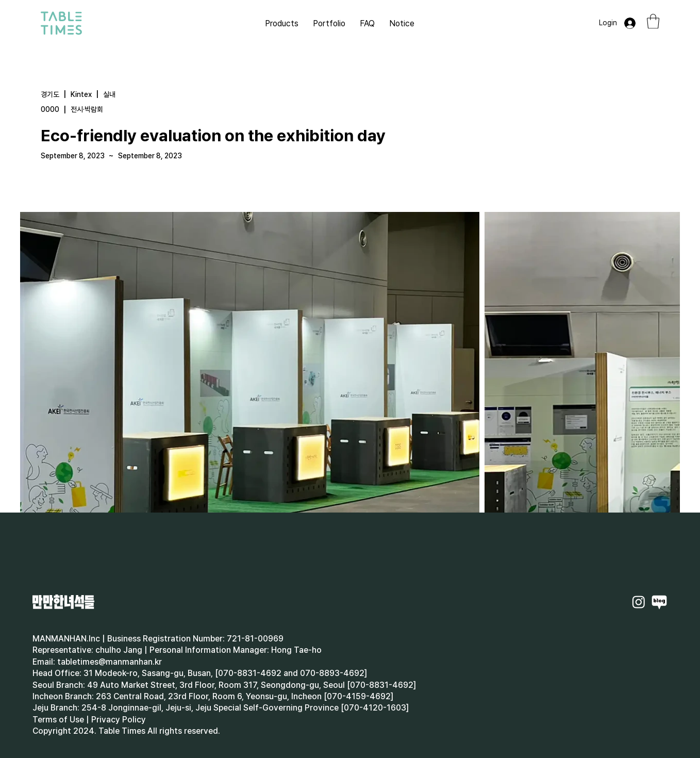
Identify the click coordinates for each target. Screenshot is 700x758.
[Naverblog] (659, 602)
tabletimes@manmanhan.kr (110, 662)
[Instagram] (639, 602)
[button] (653, 21)
